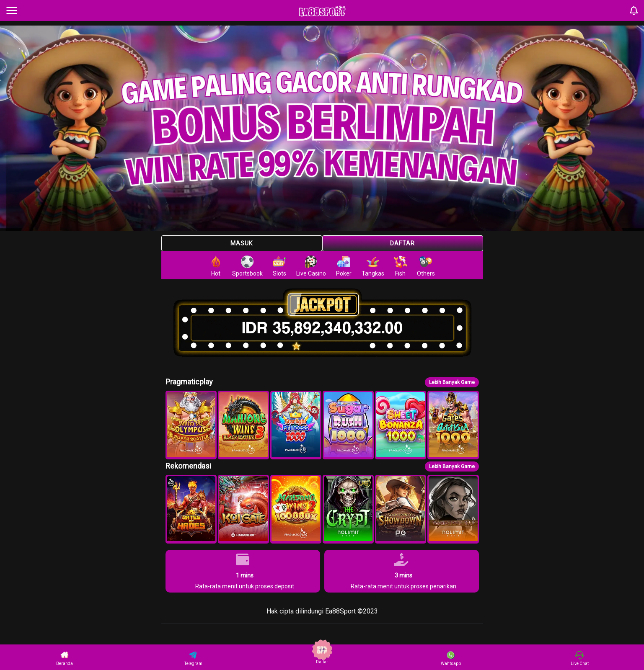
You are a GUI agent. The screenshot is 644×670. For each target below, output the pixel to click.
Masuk (242, 243)
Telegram (193, 658)
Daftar (402, 243)
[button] (191, 425)
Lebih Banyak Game (452, 382)
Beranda (65, 658)
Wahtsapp (451, 658)
